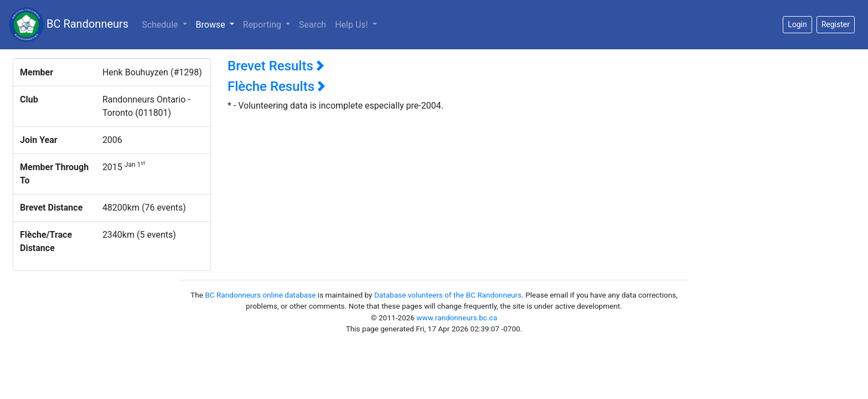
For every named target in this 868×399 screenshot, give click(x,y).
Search (312, 25)
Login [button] (797, 24)
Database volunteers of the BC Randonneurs (448, 295)
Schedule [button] (161, 25)
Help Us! (352, 25)
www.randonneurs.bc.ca (457, 318)
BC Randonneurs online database (260, 295)
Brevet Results (276, 66)
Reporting (263, 25)
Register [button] (836, 24)
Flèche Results (277, 86)
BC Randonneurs (69, 25)
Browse (217, 24)
